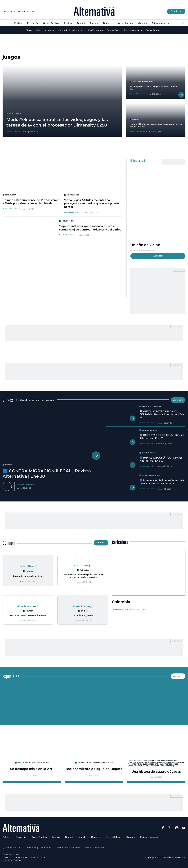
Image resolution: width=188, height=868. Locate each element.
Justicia (68, 23)
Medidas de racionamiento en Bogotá (95, 763)
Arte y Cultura (126, 23)
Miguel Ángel (68, 221)
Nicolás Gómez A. (28, 606)
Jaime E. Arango (83, 606)
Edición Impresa (161, 23)
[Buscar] (183, 23)
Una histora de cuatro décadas (156, 771)
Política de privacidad (68, 847)
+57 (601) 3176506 (12, 860)
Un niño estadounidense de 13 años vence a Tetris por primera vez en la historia (31, 202)
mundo (8, 465)
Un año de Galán (145, 245)
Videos (8, 400)
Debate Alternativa (133, 30)
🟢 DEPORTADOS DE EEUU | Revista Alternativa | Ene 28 (162, 437)
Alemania (84, 570)
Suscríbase (176, 11)
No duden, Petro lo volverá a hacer (28, 615)
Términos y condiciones (39, 847)
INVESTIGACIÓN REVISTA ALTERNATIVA (33, 763)
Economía (32, 23)
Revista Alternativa (10, 209)
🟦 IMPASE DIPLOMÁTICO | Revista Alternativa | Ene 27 (161, 459)
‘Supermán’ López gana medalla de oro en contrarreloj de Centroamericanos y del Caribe (90, 228)
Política (18, 23)
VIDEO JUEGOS (73, 195)
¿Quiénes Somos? (12, 847)
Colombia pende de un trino (28, 576)
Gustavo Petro (113, 30)
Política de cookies (95, 847)
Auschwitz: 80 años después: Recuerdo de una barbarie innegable (83, 576)
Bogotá (81, 23)
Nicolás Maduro (95, 30)
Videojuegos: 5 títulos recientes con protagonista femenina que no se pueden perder (92, 203)
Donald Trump (153, 30)
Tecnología (11, 195)
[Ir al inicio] (94, 11)
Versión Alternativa (151, 406)
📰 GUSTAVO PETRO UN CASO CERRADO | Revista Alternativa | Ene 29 (162, 414)
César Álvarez (28, 566)
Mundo (94, 23)
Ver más (178, 400)
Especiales (11, 676)
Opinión (143, 23)
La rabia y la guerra (83, 615)
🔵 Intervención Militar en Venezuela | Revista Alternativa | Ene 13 (162, 482)
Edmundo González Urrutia (71, 30)
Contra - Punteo (150, 430)
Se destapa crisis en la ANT (32, 769)
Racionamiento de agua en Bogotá (94, 769)
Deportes (108, 23)
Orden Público (51, 23)
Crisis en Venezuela (45, 30)
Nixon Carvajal (83, 565)
